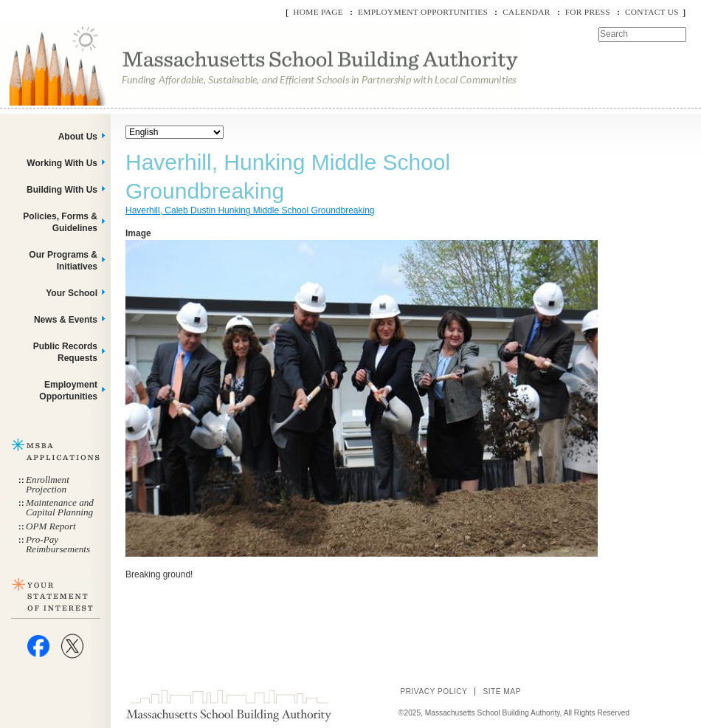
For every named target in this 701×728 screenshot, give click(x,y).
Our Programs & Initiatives (63, 261)
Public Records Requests (65, 352)
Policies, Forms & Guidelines (60, 222)
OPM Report (51, 526)
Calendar (526, 12)
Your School (72, 293)
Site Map (502, 691)
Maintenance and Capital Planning (60, 507)
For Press (588, 12)
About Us (78, 137)
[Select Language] (175, 132)
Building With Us (62, 190)
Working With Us (62, 163)
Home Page (318, 12)
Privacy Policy (434, 691)
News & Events (66, 320)
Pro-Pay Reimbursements (58, 544)
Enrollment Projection (48, 484)
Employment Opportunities (423, 12)
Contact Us (652, 12)
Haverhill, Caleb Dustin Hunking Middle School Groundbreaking (250, 210)
